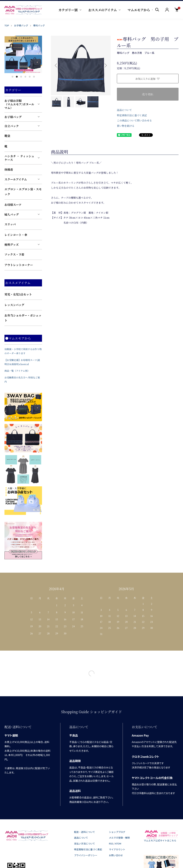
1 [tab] (13, 77)
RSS (111, 843)
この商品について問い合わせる (134, 120)
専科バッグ (39, 25)
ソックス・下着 (14, 254)
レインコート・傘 (16, 235)
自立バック (12, 126)
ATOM (118, 843)
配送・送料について (85, 832)
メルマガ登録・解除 (119, 838)
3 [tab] (21, 77)
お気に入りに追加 (148, 79)
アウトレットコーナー (19, 265)
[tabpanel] (23, 54)
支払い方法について (85, 843)
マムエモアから (139, 10)
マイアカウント (117, 849)
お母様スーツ (13, 205)
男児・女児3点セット (18, 294)
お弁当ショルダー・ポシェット (23, 318)
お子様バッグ (21, 25)
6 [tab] (34, 77)
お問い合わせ (116, 855)
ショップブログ (117, 832)
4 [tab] (25, 77)
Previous (56, 65)
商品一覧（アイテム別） (17, 371)
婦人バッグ (12, 214)
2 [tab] (17, 77)
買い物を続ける (126, 126)
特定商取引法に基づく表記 (132, 115)
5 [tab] (30, 77)
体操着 (9, 170)
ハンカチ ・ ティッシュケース (19, 158)
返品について (124, 110)
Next (105, 65)
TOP (7, 25)
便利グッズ (12, 245)
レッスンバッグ (14, 305)
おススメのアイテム (102, 10)
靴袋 (7, 136)
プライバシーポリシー (86, 855)
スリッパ (10, 224)
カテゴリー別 (68, 10)
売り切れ (148, 94)
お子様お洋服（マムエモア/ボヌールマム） (19, 104)
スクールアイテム (16, 179)
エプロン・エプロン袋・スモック (23, 192)
